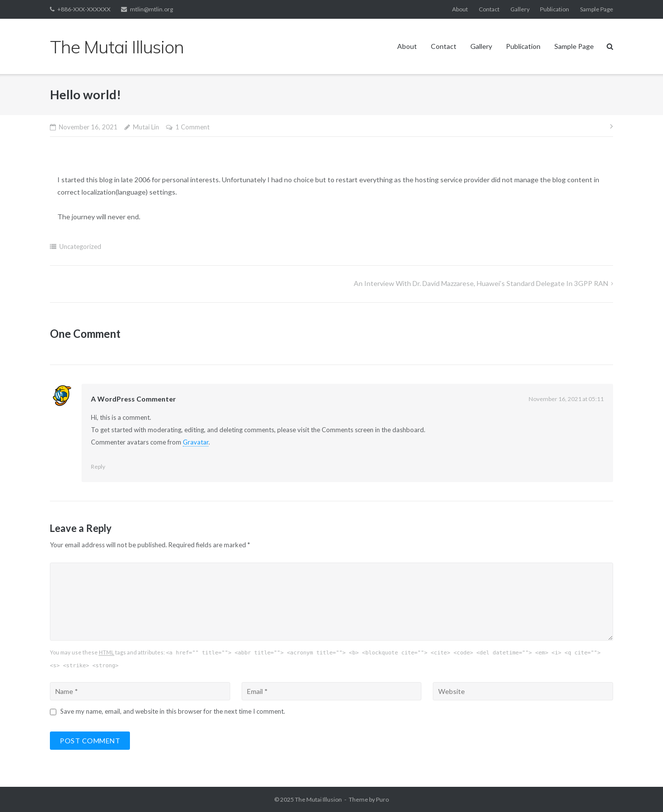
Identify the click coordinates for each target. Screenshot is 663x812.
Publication (555, 9)
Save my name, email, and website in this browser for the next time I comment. (173, 711)
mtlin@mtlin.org (151, 9)
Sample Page (597, 9)
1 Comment (192, 127)
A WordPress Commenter (133, 399)
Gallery (520, 9)
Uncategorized (80, 246)
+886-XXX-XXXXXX (84, 9)
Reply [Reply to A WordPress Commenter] (98, 467)
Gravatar (196, 442)
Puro (382, 799)
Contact (489, 9)
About (460, 9)
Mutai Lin (146, 127)
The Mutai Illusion (318, 799)
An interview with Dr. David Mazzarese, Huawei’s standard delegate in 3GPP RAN (481, 283)
